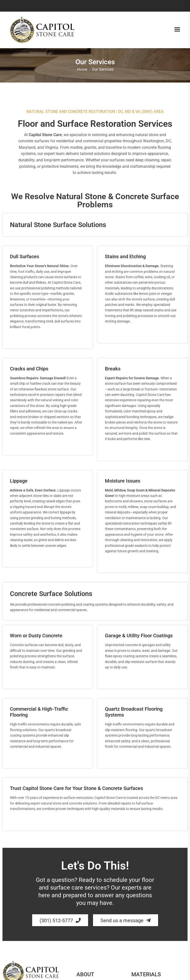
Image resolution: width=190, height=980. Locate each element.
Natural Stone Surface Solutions (58, 227)
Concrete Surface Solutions (51, 596)
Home (82, 70)
